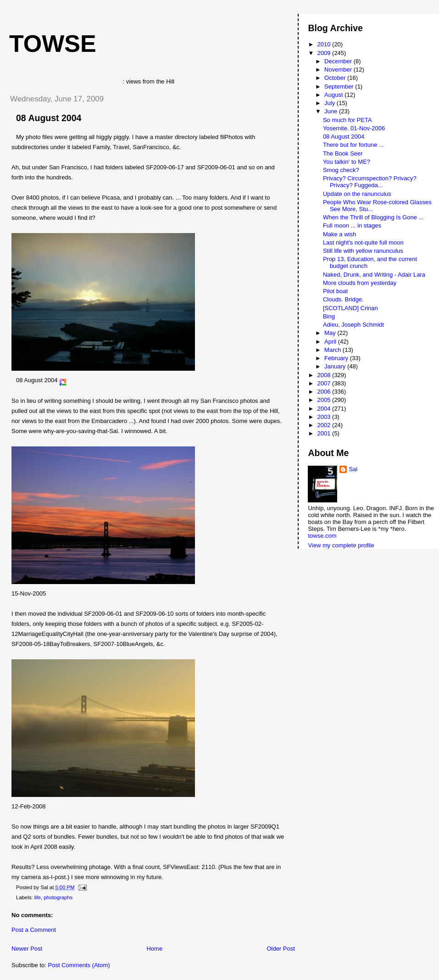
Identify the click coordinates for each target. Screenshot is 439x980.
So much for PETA (347, 120)
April (331, 342)
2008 (325, 375)
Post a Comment (34, 930)
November (339, 70)
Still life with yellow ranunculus (363, 251)
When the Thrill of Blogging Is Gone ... (373, 217)
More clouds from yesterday (360, 283)
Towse (53, 44)
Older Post (281, 949)
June (332, 111)
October (336, 78)
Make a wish (339, 234)
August (334, 95)
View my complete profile (341, 545)
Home (154, 949)
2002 (325, 425)
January (336, 366)
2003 (325, 417)
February (337, 358)
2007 (325, 383)
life (38, 897)
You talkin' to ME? (347, 162)
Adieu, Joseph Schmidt (353, 325)
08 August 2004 (49, 118)
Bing (329, 316)
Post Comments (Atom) (79, 965)
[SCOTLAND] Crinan (350, 308)
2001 (325, 433)
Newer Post (27, 949)
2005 (325, 400)
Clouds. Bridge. (343, 299)
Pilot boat (335, 291)
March (333, 350)
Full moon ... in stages (352, 226)
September (340, 86)
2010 (325, 44)
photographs (58, 897)
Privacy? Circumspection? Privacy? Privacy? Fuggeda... (370, 182)
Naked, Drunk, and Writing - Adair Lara (374, 275)
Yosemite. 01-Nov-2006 (354, 128)
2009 (325, 53)
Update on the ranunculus (357, 194)
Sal (353, 469)
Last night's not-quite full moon (363, 242)
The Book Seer (343, 153)
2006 (325, 392)
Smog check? (341, 170)
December (339, 61)
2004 (325, 409)
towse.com (322, 536)
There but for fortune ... (353, 145)
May (331, 333)
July (331, 103)
